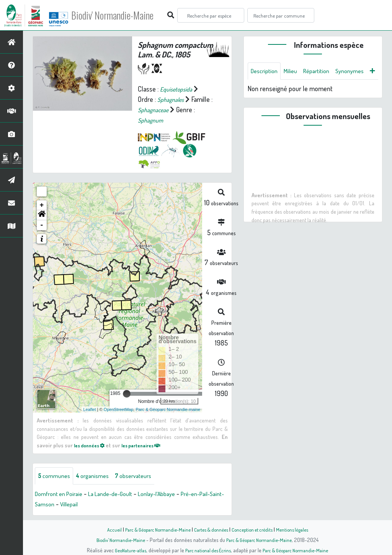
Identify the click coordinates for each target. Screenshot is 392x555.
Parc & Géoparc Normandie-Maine (152, 529)
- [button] (42, 225)
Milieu (295, 72)
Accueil (105, 529)
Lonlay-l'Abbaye (173, 494)
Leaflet (90, 409)
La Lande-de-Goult (121, 494)
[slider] (127, 393)
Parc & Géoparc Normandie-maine (168, 409)
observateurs (144, 476)
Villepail (101, 504)
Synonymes (267, 90)
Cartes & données (212, 529)
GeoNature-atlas (124, 550)
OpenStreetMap (119, 409)
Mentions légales (300, 529)
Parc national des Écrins (206, 550)
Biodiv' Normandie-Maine (126, 15)
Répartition (324, 72)
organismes (99, 476)
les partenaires (150, 445)
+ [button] (42, 205)
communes (56, 476)
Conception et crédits (256, 529)
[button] (42, 215)
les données (92, 445)
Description (266, 72)
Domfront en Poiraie (62, 494)
